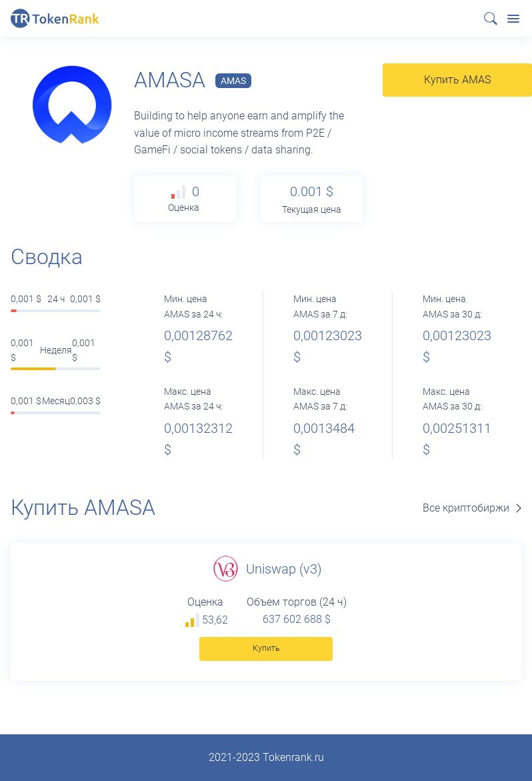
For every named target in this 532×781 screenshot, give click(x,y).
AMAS (233, 81)
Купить (266, 648)
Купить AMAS (457, 80)
